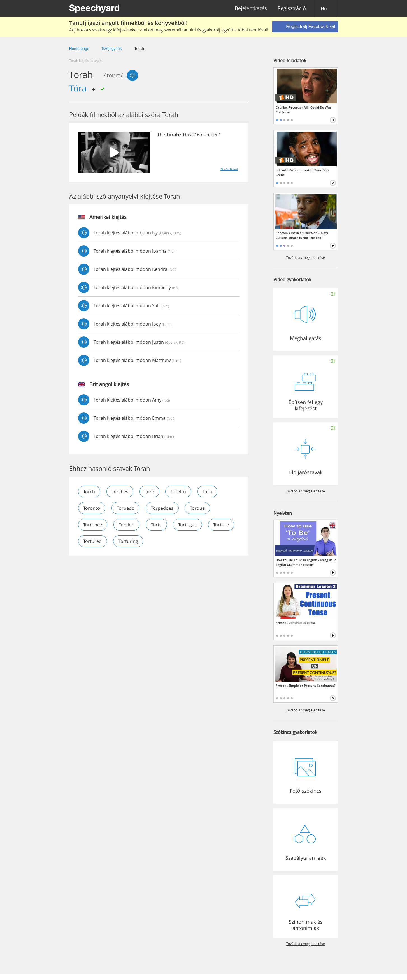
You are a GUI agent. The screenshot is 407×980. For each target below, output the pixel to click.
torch (89, 492)
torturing (161, 541)
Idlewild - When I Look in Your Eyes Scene (302, 172)
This (187, 135)
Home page (79, 49)
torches (120, 492)
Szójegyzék (112, 49)
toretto (179, 492)
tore (150, 492)
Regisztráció (292, 9)
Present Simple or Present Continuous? (306, 685)
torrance (93, 525)
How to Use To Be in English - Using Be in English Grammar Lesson (306, 562)
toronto (92, 508)
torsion (127, 525)
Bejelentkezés (251, 9)
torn (208, 492)
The (161, 135)
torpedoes (163, 508)
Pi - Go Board (229, 169)
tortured (125, 541)
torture (91, 541)
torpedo (126, 508)
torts (157, 525)
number (209, 135)
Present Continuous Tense (296, 623)
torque (198, 508)
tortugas (188, 525)
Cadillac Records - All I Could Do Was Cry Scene (303, 110)
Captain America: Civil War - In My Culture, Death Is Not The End (302, 235)
